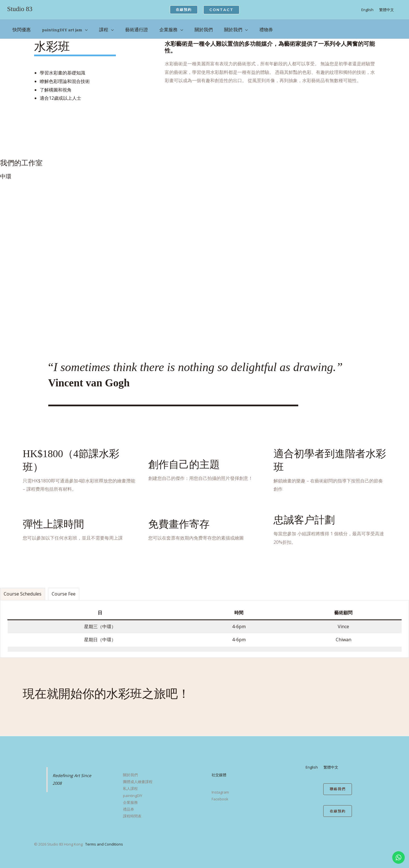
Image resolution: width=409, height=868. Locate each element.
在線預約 (338, 808)
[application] (84, 28)
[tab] (23, 590)
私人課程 (130, 784)
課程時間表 (132, 812)
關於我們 (130, 771)
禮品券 (129, 805)
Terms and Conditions (104, 840)
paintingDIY (133, 792)
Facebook (220, 795)
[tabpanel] (204, 625)
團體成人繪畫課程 (138, 778)
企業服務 (130, 798)
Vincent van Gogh (94, 378)
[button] (184, 10)
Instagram (220, 788)
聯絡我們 (338, 785)
